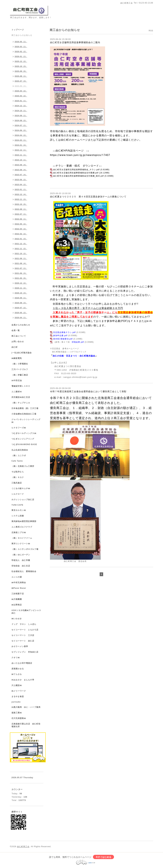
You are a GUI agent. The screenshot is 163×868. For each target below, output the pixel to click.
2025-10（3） (21, 66)
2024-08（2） (21, 120)
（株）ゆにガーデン (21, 555)
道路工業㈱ (17, 713)
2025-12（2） (21, 61)
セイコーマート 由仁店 (23, 641)
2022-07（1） (21, 214)
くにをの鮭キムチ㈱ (21, 488)
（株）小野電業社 (20, 364)
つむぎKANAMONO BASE (24, 444)
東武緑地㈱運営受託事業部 (24, 521)
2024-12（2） (21, 106)
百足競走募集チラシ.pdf (64, 332)
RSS (151, 31)
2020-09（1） (21, 298)
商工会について (19, 336)
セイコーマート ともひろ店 (25, 630)
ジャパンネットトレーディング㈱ (26, 421)
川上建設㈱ (17, 685)
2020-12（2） (21, 283)
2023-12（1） (21, 150)
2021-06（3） (21, 273)
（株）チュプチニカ (21, 403)
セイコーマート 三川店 (23, 635)
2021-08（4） (21, 263)
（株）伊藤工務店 (20, 375)
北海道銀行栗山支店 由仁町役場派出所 (26, 725)
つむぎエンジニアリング (23, 439)
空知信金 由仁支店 (21, 566)
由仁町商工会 (23, 847)
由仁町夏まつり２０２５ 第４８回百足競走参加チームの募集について (88, 197)
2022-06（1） (21, 219)
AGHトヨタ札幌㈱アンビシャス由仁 (26, 612)
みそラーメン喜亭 (20, 646)
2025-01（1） (21, 101)
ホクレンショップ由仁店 (23, 500)
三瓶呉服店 (17, 483)
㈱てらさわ (17, 674)
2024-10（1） (21, 111)
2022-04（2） (21, 229)
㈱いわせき (17, 619)
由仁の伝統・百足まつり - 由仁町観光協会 (74, 356)
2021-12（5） (21, 244)
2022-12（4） (21, 194)
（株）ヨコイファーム (22, 538)
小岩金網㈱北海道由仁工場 (24, 414)
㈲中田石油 (17, 381)
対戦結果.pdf (78, 342)
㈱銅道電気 (17, 358)
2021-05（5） (21, 278)
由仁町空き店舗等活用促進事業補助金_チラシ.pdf (76, 170)
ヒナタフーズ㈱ (19, 428)
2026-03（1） (21, 47)
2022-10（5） (21, 204)
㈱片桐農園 (17, 599)
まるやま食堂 (18, 696)
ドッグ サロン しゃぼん (24, 624)
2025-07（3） (21, 81)
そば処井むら (18, 472)
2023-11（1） (21, 155)
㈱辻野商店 (17, 605)
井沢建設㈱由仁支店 (21, 397)
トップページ (18, 30)
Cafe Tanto (17, 461)
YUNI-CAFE (17, 505)
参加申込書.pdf (60, 336)
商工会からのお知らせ (22, 35)
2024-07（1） (21, 125)
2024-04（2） (21, 135)
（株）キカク (18, 477)
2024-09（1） (21, 116)
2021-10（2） (21, 254)
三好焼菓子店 (18, 594)
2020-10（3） (21, 293)
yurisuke (16, 702)
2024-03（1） (21, 140)
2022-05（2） (21, 224)
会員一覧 (16, 330)
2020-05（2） (21, 313)
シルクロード (18, 494)
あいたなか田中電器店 (22, 663)
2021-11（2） (21, 249)
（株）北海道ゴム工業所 (23, 466)
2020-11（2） (21, 288)
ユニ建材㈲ (17, 392)
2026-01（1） (21, 56)
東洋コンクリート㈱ (21, 544)
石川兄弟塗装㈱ (19, 718)
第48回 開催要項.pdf (63, 339)
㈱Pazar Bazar (19, 588)
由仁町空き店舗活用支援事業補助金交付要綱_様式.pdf (78, 176)
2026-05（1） (21, 42)
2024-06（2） (21, 130)
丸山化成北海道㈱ (20, 450)
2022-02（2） (21, 234)
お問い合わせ (18, 342)
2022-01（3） (21, 239)
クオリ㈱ (16, 658)
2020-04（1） (21, 318)
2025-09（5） (21, 71)
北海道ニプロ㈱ (19, 532)
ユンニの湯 (17, 577)
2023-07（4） (21, 175)
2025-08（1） (21, 76)
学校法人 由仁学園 (21, 560)
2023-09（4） (21, 165)
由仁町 (15, 347)
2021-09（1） (21, 258)
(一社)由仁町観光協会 (22, 353)
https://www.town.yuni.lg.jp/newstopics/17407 (80, 155)
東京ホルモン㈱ (19, 510)
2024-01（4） (21, 145)
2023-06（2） (21, 180)
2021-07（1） (21, 268)
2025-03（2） (21, 96)
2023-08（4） (21, 170)
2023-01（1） (21, 189)
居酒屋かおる (18, 669)
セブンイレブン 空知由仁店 (25, 652)
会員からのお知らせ (21, 325)
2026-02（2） (21, 51)
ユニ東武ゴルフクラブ (22, 527)
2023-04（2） (21, 185)
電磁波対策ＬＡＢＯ (21, 386)
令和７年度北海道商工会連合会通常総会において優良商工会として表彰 (88, 391)
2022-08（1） (21, 209)
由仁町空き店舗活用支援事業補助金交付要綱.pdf (76, 173)
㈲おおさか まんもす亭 (23, 680)
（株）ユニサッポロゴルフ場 (25, 549)
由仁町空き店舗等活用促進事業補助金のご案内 (75, 42)
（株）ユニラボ (19, 456)
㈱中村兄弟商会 (19, 583)
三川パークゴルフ (20, 369)
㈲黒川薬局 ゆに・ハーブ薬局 (26, 707)
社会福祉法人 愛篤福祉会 (24, 571)
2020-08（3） (21, 303)
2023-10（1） (21, 160)
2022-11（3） (21, 199)
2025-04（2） (21, 91)
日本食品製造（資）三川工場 (25, 408)
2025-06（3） (21, 86)
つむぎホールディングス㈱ (24, 433)
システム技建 (18, 516)
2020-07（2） (21, 308)
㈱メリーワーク (19, 691)
